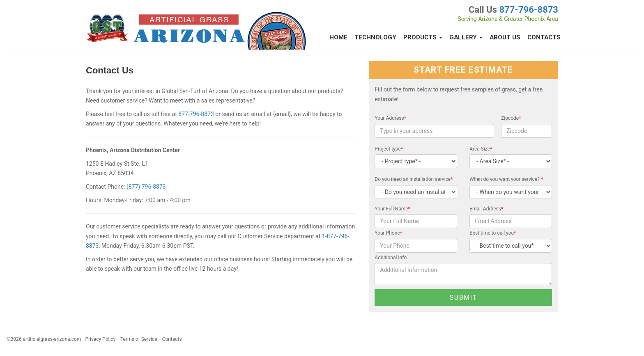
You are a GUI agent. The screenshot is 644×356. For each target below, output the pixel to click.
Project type (389, 149)
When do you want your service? (506, 179)
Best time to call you (493, 233)
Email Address (486, 209)
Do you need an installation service (414, 179)
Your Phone (388, 233)
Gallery (466, 37)
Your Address (390, 118)
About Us (505, 37)
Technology (375, 37)
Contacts (544, 37)
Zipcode (511, 118)
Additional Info (391, 258)
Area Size (481, 149)
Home (338, 37)
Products (423, 37)
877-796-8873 (529, 10)
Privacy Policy (100, 339)
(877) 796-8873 (146, 187)
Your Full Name (392, 209)
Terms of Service (139, 339)
